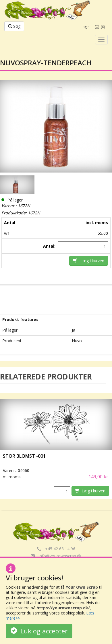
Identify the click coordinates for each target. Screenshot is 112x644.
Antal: (50, 246)
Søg (14, 26)
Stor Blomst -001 (24, 456)
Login (85, 27)
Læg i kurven (89, 261)
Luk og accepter (39, 631)
